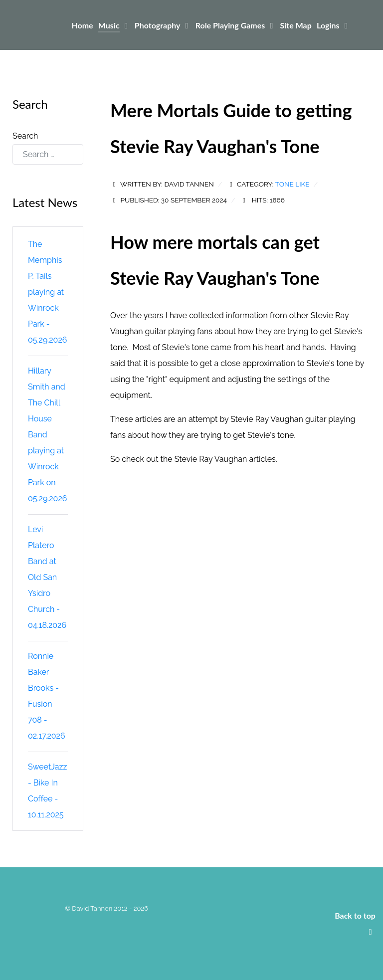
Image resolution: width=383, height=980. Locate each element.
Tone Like (292, 184)
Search (25, 136)
